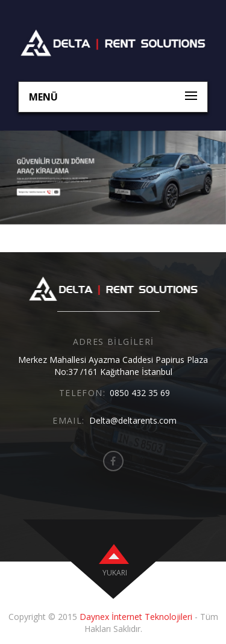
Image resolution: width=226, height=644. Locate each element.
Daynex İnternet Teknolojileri (136, 617)
